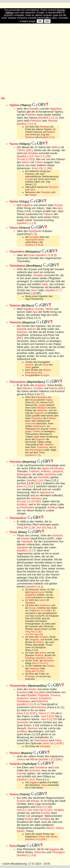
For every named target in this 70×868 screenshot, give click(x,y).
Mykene (51, 132)
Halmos (53, 388)
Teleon (14, 228)
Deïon (51, 828)
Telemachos (41, 740)
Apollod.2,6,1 (47, 137)
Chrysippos (58, 852)
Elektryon (30, 137)
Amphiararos (39, 426)
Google (61, 10)
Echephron (45, 698)
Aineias (51, 666)
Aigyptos (34, 782)
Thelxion (48, 214)
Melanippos (24, 474)
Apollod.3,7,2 (33, 455)
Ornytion (38, 388)
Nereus (47, 370)
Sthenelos (40, 852)
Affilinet (9, 13)
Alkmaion (42, 408)
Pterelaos (36, 121)
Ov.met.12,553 (25, 159)
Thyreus (15, 753)
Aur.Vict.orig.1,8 (46, 528)
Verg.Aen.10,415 (35, 671)
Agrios (46, 468)
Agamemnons (37, 592)
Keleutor (46, 471)
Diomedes (44, 477)
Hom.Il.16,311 (40, 663)
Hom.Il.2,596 (44, 807)
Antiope (35, 801)
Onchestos (57, 468)
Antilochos (42, 701)
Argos (46, 375)
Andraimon (45, 605)
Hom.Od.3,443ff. (53, 743)
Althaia (34, 759)
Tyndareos (41, 767)
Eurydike (39, 692)
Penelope (30, 658)
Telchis (14, 202)
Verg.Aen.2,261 (27, 528)
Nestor (32, 689)
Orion (34, 290)
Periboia (39, 655)
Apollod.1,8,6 (35, 480)
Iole (28, 816)
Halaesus (35, 669)
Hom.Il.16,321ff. (27, 713)
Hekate (33, 195)
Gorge (33, 608)
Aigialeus (27, 205)
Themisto (15, 322)
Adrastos (33, 400)
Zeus (46, 365)
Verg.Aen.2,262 (33, 632)
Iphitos (21, 831)
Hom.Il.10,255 (49, 719)
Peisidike (31, 695)
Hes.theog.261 (34, 373)
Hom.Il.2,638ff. (43, 611)
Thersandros (18, 382)
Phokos (40, 642)
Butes (41, 240)
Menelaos (49, 661)
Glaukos (27, 388)
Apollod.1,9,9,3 (26, 704)
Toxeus (14, 794)
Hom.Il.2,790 (24, 810)
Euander (22, 773)
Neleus (56, 147)
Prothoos (34, 471)
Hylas (45, 284)
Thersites (15, 462)
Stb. (29, 150)
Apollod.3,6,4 (35, 587)
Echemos (35, 770)
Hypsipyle (27, 541)
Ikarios (43, 653)
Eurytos (21, 801)
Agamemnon (47, 492)
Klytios (60, 828)
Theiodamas (17, 266)
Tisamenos (42, 447)
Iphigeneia (31, 595)
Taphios (14, 105)
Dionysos (53, 187)
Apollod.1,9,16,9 (34, 245)
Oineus (21, 759)
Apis (60, 208)
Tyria (13, 846)
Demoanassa (37, 450)
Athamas (22, 332)
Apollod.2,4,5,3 (26, 124)
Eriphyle (51, 418)
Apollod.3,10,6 (44, 658)
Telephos (49, 445)
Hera (28, 375)
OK (40, 21)
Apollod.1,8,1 (47, 759)
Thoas (13, 532)
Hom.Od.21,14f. (42, 810)
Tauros (14, 144)
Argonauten (35, 231)
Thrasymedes (18, 686)
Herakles (33, 153)
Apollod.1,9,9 (25, 156)
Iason (42, 600)
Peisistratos (24, 701)
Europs (58, 205)
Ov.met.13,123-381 (29, 501)
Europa (29, 179)
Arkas (28, 367)
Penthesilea (27, 507)
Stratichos (23, 698)
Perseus (55, 695)
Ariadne (25, 538)
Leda (56, 767)
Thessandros (18, 518)
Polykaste (44, 695)
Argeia (49, 400)
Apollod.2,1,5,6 (26, 855)
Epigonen (39, 413)
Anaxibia (22, 692)
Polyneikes (42, 397)
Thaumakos (17, 252)
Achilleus (22, 504)
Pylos (58, 740)
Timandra (15, 764)
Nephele (22, 329)
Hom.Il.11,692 (42, 156)
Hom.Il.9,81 (47, 716)
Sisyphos (41, 385)
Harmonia (42, 410)
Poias (32, 255)
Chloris (21, 150)
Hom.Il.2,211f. (26, 486)
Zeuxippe (34, 237)
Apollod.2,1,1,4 (26, 223)
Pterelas (53, 121)
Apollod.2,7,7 (54, 290)
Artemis (29, 597)
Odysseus (37, 498)
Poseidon (34, 109)
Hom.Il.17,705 (47, 713)
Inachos (29, 365)
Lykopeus (57, 471)
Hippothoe (56, 109)
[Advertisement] (35, 61)
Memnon (33, 728)
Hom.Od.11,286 (42, 168)
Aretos (33, 698)
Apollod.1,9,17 (26, 550)
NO (47, 21)
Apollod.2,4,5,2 (48, 118)
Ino (34, 329)
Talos (32, 190)
